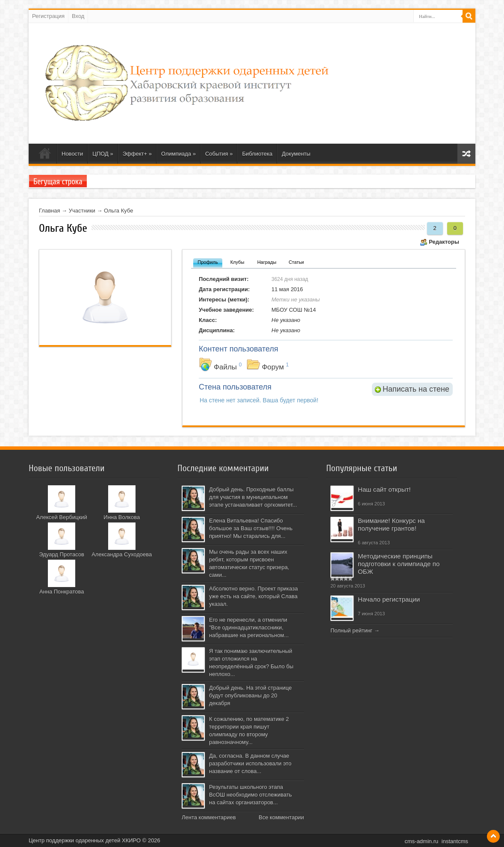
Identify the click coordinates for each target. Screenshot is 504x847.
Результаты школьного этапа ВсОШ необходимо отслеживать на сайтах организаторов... (251, 795)
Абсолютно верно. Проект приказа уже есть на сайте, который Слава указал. (253, 596)
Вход (78, 16)
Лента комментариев (209, 817)
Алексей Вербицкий (61, 517)
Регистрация (48, 16)
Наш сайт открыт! (384, 489)
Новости (72, 154)
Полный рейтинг (351, 630)
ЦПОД (103, 154)
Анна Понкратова (62, 592)
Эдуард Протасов (62, 554)
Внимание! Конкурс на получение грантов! (391, 524)
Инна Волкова (122, 517)
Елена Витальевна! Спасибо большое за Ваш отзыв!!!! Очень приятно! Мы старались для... (251, 528)
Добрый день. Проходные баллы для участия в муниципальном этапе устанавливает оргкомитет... (253, 497)
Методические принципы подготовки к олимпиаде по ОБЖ (399, 564)
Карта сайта (466, 154)
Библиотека (257, 154)
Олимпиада (178, 154)
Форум (273, 367)
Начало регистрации (389, 599)
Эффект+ (137, 154)
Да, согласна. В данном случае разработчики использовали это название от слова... (250, 763)
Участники (82, 211)
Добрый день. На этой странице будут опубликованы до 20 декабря (250, 695)
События (219, 154)
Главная (49, 211)
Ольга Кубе (118, 211)
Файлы (225, 367)
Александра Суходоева (122, 554)
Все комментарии (281, 817)
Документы (296, 154)
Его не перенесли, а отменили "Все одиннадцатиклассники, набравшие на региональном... (249, 627)
